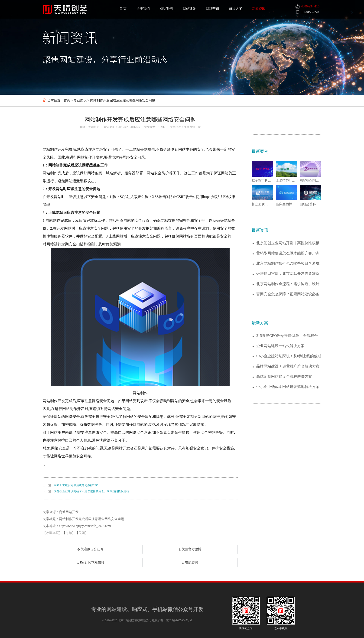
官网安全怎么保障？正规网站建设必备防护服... (288, 294)
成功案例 (166, 9)
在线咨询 (190, 562)
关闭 (82, 533)
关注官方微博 (190, 549)
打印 (69, 533)
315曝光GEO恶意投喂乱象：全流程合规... (287, 336)
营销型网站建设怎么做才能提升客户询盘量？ (288, 253)
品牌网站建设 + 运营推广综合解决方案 (288, 366)
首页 (67, 100)
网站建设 (189, 9)
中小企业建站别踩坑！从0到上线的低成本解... (289, 356)
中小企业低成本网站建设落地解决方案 (288, 387)
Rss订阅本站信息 (90, 562)
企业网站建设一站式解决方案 (280, 346)
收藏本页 (52, 533)
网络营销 (212, 9)
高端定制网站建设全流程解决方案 (284, 376)
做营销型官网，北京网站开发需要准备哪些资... (288, 274)
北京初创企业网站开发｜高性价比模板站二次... (288, 243)
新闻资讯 (259, 9)
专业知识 (80, 100)
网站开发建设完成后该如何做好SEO (76, 485)
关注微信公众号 (90, 551)
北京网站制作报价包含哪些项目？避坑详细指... (288, 264)
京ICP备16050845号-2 (179, 620)
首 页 (123, 9)
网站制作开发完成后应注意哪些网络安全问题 (123, 100)
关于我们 (143, 9)
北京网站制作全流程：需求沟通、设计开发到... (288, 284)
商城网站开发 (192, 127)
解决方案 (236, 9)
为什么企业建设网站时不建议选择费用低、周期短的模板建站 (91, 491)
